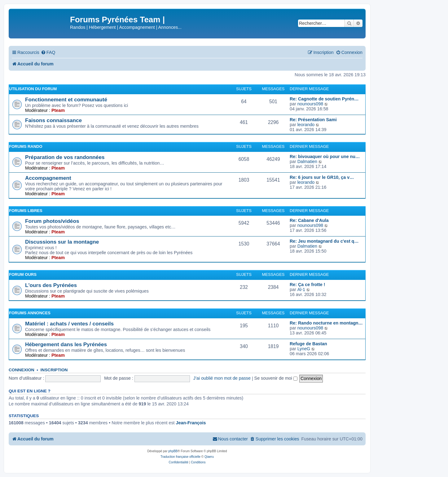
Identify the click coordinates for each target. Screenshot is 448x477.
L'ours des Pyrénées (51, 285)
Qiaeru (209, 457)
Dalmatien (307, 161)
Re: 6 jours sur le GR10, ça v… (322, 177)
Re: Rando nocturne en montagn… (326, 323)
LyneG (304, 349)
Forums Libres (26, 211)
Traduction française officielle (180, 457)
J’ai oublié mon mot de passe (222, 378)
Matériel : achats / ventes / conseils (69, 324)
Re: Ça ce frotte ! (307, 285)
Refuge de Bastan (308, 344)
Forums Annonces (30, 313)
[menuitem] (48, 53)
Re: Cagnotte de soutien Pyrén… (324, 99)
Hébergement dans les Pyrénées (66, 344)
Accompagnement (48, 178)
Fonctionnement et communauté (66, 99)
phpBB (173, 451)
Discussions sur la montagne (62, 242)
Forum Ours (23, 274)
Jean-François (191, 423)
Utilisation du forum (33, 89)
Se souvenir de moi (276, 378)
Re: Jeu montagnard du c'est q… (324, 241)
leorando (306, 125)
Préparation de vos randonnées (65, 157)
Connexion (22, 370)
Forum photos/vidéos (52, 221)
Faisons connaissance (53, 120)
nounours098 (310, 104)
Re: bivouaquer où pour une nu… (325, 157)
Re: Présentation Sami (313, 120)
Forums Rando (26, 146)
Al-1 (301, 289)
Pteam (58, 110)
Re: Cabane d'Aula (309, 220)
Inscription (54, 370)
